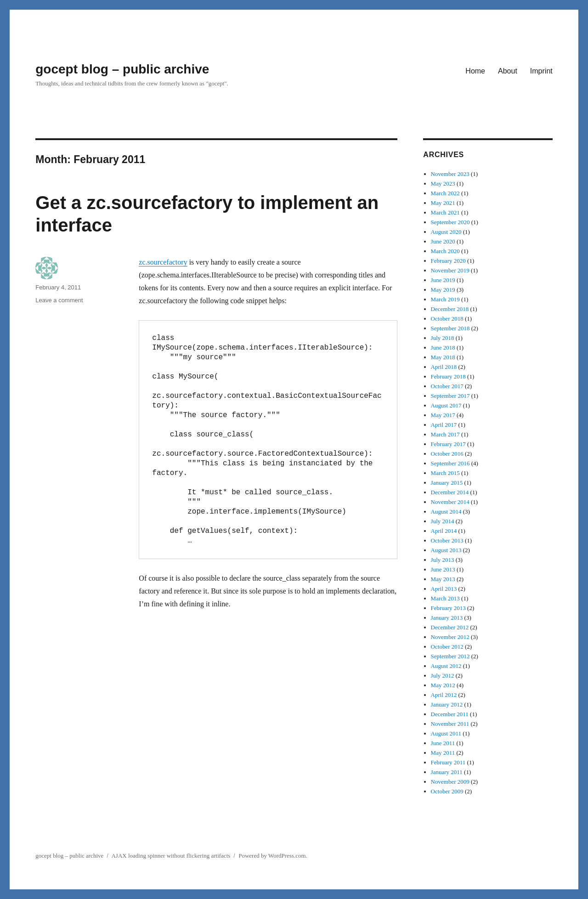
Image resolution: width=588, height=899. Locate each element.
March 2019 (445, 299)
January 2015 (447, 483)
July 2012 (443, 676)
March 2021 (445, 212)
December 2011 (450, 714)
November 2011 (450, 724)
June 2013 (443, 569)
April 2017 (444, 425)
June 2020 (443, 241)
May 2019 (443, 290)
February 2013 (448, 608)
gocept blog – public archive (122, 69)
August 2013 (446, 550)
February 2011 (448, 762)
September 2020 (450, 222)
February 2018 (448, 376)
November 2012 (450, 637)
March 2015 (445, 473)
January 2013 (447, 618)
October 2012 (447, 647)
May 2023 (443, 184)
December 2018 (450, 309)
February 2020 (448, 261)
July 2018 (443, 338)
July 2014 (443, 521)
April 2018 (444, 367)
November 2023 (450, 174)
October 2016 (447, 454)
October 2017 (447, 386)
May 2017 (443, 415)
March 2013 (445, 598)
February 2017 (448, 444)
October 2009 (447, 791)
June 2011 (443, 743)
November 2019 (450, 270)
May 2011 (443, 753)
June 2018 (443, 348)
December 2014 (450, 492)
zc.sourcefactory (163, 262)
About (508, 71)
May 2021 (443, 203)
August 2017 (446, 405)
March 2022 (445, 193)
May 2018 (443, 357)
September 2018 (450, 328)
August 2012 (446, 666)
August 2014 (446, 512)
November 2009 (450, 782)
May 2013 (443, 579)
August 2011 (446, 733)
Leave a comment (59, 300)
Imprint (541, 71)
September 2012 (450, 656)
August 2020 (446, 232)
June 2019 (443, 280)
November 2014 (450, 502)
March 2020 (445, 251)
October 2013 (447, 540)
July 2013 (443, 560)
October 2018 (447, 319)
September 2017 (450, 396)
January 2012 (447, 704)
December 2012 (450, 627)
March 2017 (445, 434)
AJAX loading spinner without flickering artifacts (171, 856)
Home (475, 71)
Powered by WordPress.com (272, 856)
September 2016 (450, 463)
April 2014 (444, 531)
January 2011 (447, 772)
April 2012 (444, 695)
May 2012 (443, 685)
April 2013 (444, 589)
